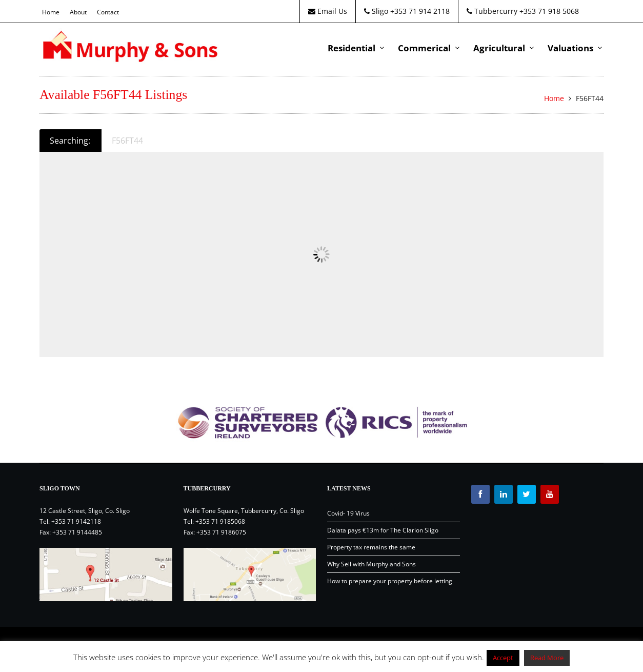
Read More (547, 658)
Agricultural (499, 48)
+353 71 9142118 (76, 521)
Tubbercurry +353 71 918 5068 (523, 11)
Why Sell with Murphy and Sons (371, 564)
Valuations (570, 48)
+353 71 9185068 (220, 521)
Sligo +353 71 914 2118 (407, 11)
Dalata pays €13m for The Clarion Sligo (383, 530)
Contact (108, 12)
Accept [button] (503, 658)
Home (51, 12)
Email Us (328, 11)
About (78, 12)
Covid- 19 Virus (348, 513)
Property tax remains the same (371, 547)
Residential (351, 48)
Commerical (424, 48)
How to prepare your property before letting (390, 581)
